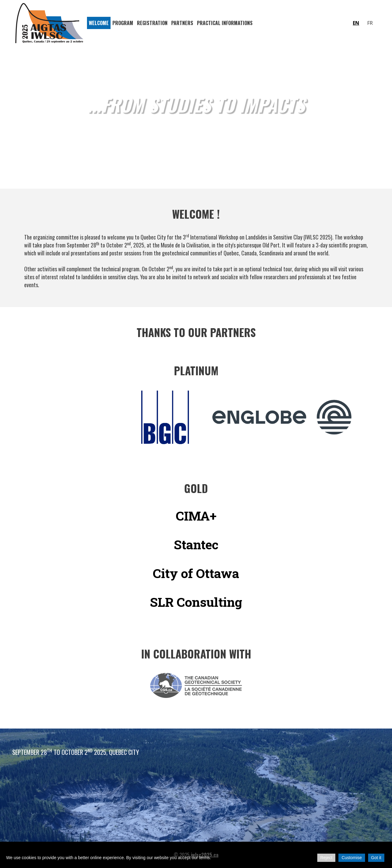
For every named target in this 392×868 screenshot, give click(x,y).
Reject (326, 858)
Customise (352, 858)
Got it (376, 858)
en (356, 23)
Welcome (99, 23)
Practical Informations (225, 23)
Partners (182, 23)
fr (370, 23)
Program (123, 23)
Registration (152, 23)
